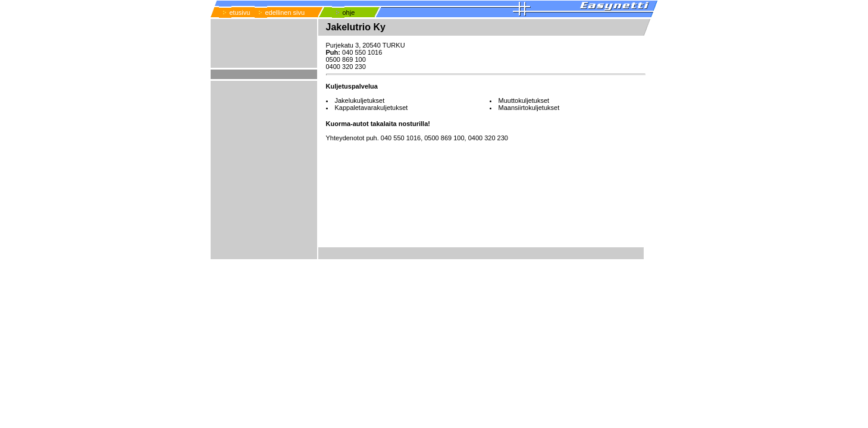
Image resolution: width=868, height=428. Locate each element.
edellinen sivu (285, 12)
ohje (349, 12)
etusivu (240, 12)
